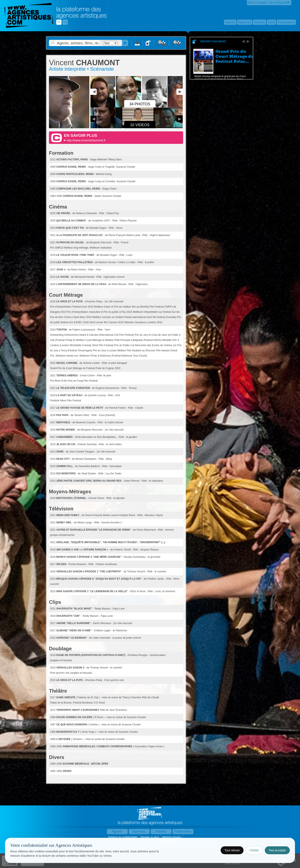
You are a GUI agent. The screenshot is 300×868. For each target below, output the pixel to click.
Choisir (254, 850)
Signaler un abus (150, 837)
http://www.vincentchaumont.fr (86, 140)
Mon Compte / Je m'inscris (267, 3)
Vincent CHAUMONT (213, 41)
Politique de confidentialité (123, 837)
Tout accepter (277, 850)
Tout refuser (232, 850)
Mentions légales (172, 837)
